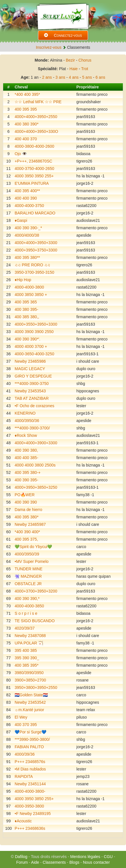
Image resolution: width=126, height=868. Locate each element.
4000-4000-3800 (29, 287)
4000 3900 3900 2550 (34, 332)
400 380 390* (26, 124)
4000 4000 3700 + (31, 346)
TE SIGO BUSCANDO (35, 621)
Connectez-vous (63, 35)
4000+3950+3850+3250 (36, 487)
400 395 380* (26, 517)
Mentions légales (85, 857)
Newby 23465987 (30, 524)
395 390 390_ (27, 658)
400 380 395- (26, 309)
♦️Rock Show (26, 435)
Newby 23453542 (30, 702)
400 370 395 (26, 725)
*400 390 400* (27, 532)
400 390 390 (26, 502)
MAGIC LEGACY (30, 369)
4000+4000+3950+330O (36, 131)
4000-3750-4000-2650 (34, 169)
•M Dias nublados (30, 769)
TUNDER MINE (28, 569)
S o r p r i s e (26, 613)
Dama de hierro (28, 510)
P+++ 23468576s (30, 762)
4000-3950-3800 (29, 806)
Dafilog (21, 857)
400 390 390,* (27, 599)
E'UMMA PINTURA (32, 183)
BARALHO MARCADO (35, 213)
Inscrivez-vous (48, 47)
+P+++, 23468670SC (33, 161)
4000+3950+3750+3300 (36, 250)
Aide (35, 862)
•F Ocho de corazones (34, 406)
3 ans (60, 77)
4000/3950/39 (27, 554)
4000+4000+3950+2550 (36, 117)
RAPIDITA (24, 776)
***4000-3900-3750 (32, 384)
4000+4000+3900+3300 (36, 443)
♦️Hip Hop (23, 280)
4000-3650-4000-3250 (34, 354)
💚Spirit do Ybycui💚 (33, 547)
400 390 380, (26, 450)
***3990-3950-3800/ (32, 739)
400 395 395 (26, 109)
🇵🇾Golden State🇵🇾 (31, 695)
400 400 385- (26, 458)
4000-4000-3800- (30, 791)
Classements (54, 862)
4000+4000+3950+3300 (36, 243)
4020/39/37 (25, 628)
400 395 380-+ (28, 472)
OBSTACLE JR (28, 584)
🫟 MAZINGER (28, 576)
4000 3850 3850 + (31, 295)
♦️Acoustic (23, 821)
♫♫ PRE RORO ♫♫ (32, 265)
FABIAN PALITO (29, 747)
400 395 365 (26, 302)
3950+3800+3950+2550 (36, 687)
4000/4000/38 (27, 235)
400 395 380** (27, 257)
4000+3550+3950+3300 (36, 324)
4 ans (74, 77)
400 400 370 (26, 139)
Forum (22, 862)
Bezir (70, 60)
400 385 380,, (27, 317)
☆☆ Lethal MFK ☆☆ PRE (38, 102)
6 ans (100, 77)
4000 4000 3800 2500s (35, 465)
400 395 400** (27, 191)
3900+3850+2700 (30, 680)
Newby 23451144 (30, 784)
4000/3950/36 (27, 421)
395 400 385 (26, 650)
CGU (108, 857)
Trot (85, 69)
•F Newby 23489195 (33, 814)
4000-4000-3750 (29, 206)
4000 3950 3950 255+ (34, 176)
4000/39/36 (25, 754)
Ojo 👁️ (21, 154)
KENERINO (25, 413)
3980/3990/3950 (29, 673)
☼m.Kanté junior (29, 710)
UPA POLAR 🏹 (29, 643)
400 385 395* (26, 665)
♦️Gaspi (21, 220)
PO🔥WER (25, 495)
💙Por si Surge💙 (30, 732)
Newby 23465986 (30, 361)
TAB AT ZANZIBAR (32, 398)
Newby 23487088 (30, 636)
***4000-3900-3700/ (32, 428)
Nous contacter (96, 862)
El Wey (21, 717)
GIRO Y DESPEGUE (33, 376)
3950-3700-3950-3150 (34, 272)
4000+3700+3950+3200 (36, 591)
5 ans (87, 77)
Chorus (85, 60)
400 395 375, (26, 539)
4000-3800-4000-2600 (34, 146)
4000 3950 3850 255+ (34, 799)
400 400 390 (26, 198)
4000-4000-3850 (29, 606)
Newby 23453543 (30, 391)
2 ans (47, 77)
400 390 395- (26, 480)
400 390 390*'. (27, 339)
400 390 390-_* (28, 228)
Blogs (74, 862)
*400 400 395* (27, 94)
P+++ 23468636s (30, 828)
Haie (74, 69)
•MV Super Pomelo (32, 561)
